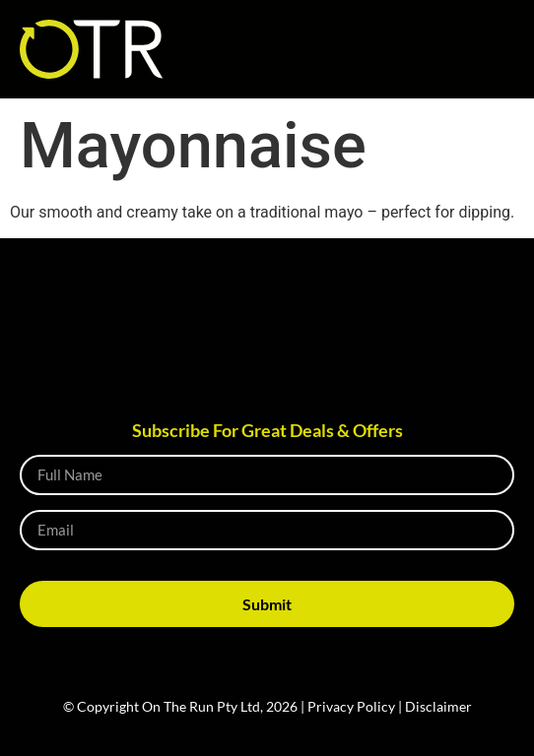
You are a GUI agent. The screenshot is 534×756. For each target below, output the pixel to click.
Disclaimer (438, 706)
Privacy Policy (351, 706)
